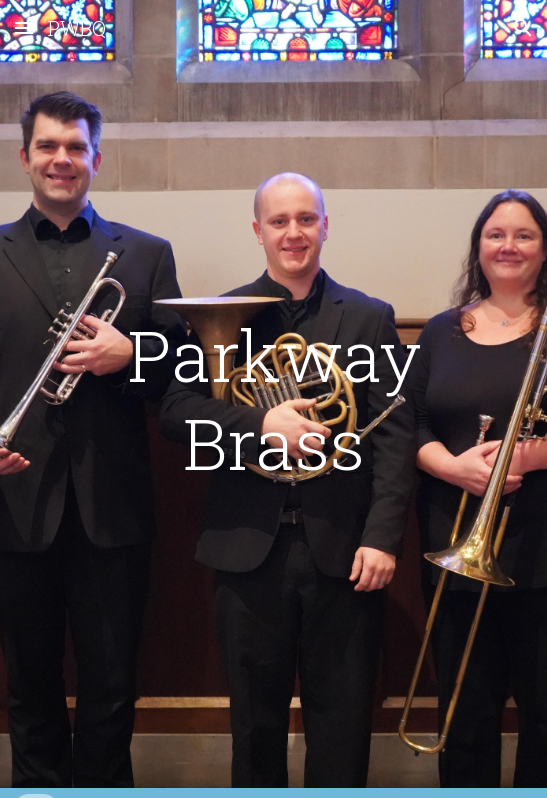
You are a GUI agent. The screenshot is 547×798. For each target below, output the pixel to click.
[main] (273, 399)
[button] (24, 27)
